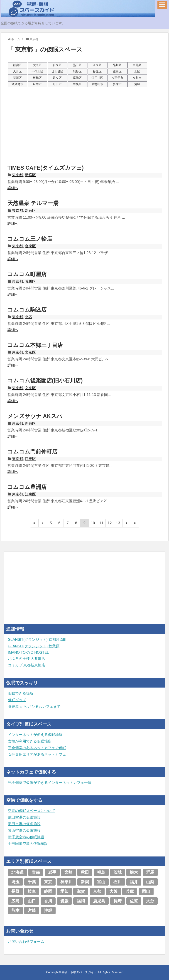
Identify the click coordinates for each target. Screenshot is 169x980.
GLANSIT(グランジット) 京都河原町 (37, 640)
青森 (36, 872)
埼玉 (15, 882)
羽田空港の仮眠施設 (24, 824)
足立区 (57, 78)
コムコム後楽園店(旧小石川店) (45, 380)
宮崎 (69, 872)
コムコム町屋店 (27, 274)
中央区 (77, 84)
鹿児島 (99, 901)
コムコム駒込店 (27, 310)
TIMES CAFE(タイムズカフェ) (46, 168)
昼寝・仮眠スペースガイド (79, 972)
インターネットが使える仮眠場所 (35, 735)
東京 (48, 882)
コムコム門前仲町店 (32, 452)
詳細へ (13, 188)
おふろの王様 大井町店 (27, 659)
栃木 (134, 872)
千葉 (32, 882)
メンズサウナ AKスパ (35, 416)
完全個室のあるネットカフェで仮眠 (37, 748)
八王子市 (117, 78)
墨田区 (77, 65)
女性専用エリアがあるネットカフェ (37, 754)
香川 (48, 901)
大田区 (17, 71)
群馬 (150, 872)
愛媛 (64, 901)
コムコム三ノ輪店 (30, 239)
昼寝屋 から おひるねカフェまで (34, 707)
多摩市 (117, 84)
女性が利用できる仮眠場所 (30, 741)
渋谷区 (77, 71)
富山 (101, 882)
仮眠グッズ (17, 700)
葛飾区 (77, 78)
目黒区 (137, 65)
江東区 (97, 65)
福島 (101, 872)
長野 (15, 891)
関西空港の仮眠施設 (24, 830)
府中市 (37, 84)
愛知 (64, 891)
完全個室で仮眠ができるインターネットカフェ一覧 (50, 783)
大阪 (113, 891)
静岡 (48, 891)
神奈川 (66, 882)
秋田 (85, 872)
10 (93, 523)
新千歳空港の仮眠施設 (26, 837)
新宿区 (17, 65)
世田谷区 (57, 71)
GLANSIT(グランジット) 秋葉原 (34, 646)
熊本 (15, 911)
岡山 (146, 891)
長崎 (118, 901)
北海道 (17, 872)
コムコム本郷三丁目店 (35, 345)
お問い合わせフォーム (26, 942)
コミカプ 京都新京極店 (27, 665)
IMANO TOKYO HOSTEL (28, 652)
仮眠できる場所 (21, 693)
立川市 (137, 78)
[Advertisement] (85, 126)
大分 (150, 901)
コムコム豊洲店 (27, 487)
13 (118, 523)
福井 (134, 882)
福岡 (81, 901)
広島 (15, 901)
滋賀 (81, 891)
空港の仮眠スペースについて (32, 811)
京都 (97, 891)
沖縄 (48, 911)
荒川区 (17, 78)
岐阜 (32, 891)
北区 (137, 71)
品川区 (117, 65)
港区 (137, 84)
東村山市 (97, 84)
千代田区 (37, 71)
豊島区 (117, 71)
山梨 (150, 882)
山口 (32, 901)
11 (101, 523)
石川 (118, 882)
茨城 (118, 872)
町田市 (57, 84)
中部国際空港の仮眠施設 (28, 844)
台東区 (57, 65)
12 (110, 523)
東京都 (17, 175)
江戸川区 (97, 78)
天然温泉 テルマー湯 (33, 203)
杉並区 (97, 71)
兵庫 (130, 891)
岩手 (52, 872)
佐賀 (134, 901)
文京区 (37, 65)
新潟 (85, 882)
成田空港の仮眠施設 (24, 817)
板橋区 (37, 78)
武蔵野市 (17, 84)
